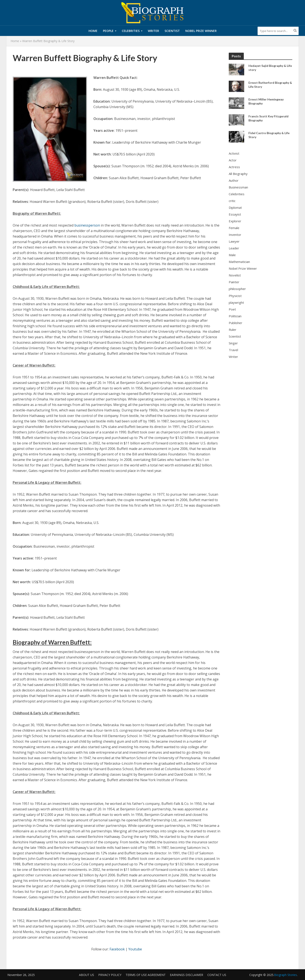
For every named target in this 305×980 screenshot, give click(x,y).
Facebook (117, 949)
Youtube (135, 949)
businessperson (87, 225)
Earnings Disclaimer (186, 975)
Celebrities (131, 31)
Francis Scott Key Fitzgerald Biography (268, 118)
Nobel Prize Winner (201, 31)
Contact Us (217, 975)
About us (87, 975)
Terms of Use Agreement (146, 975)
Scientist (172, 31)
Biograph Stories (286, 975)
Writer (153, 31)
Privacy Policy (110, 975)
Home (93, 31)
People (108, 31)
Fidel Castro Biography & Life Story (269, 135)
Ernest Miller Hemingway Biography (266, 101)
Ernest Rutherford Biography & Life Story (270, 85)
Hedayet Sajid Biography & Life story (270, 68)
